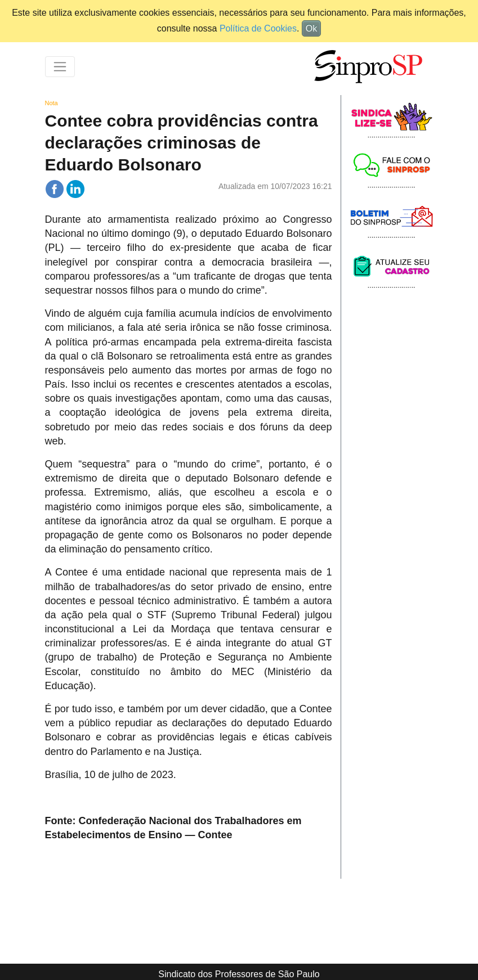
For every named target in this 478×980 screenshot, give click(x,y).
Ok (311, 28)
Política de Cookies (258, 28)
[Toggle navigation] (60, 67)
